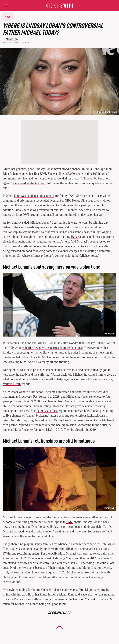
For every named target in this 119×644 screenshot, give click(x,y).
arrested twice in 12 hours (87, 246)
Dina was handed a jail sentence (34, 196)
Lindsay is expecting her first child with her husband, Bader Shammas (47, 352)
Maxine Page (12, 39)
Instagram (109, 334)
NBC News (72, 200)
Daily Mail (57, 553)
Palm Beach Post (47, 411)
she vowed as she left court (29, 183)
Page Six (86, 594)
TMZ (70, 522)
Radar (75, 237)
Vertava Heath (12, 384)
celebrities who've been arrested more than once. (53, 348)
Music (8, 17)
